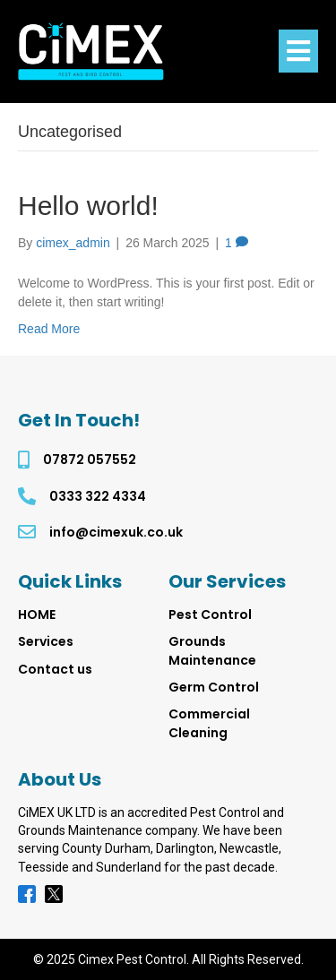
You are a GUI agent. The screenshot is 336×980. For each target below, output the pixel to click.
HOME (37, 615)
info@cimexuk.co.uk (116, 532)
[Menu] (298, 51)
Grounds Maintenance (212, 650)
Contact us (55, 669)
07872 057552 (90, 460)
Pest (210, 615)
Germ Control (214, 687)
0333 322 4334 (98, 496)
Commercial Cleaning (209, 723)
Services (46, 641)
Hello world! (88, 206)
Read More (49, 329)
